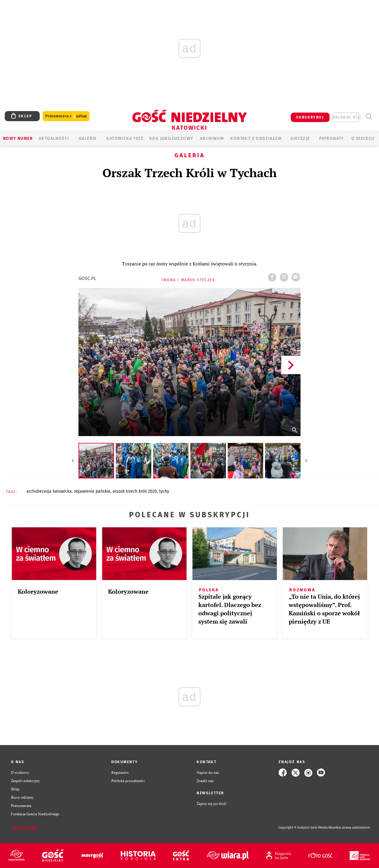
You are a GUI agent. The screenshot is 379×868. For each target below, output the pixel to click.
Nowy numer (18, 138)
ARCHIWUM (212, 138)
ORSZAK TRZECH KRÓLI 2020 (135, 491)
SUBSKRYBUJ (310, 117)
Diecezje (300, 138)
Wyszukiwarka (369, 117)
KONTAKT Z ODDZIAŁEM (256, 138)
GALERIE (88, 138)
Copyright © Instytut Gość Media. (303, 828)
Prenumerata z (66, 116)
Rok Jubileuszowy (171, 138)
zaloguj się (346, 117)
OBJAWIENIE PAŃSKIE (92, 491)
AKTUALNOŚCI (54, 138)
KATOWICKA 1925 (125, 138)
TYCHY (164, 491)
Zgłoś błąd (25, 828)
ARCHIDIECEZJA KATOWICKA (49, 491)
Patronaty (332, 138)
